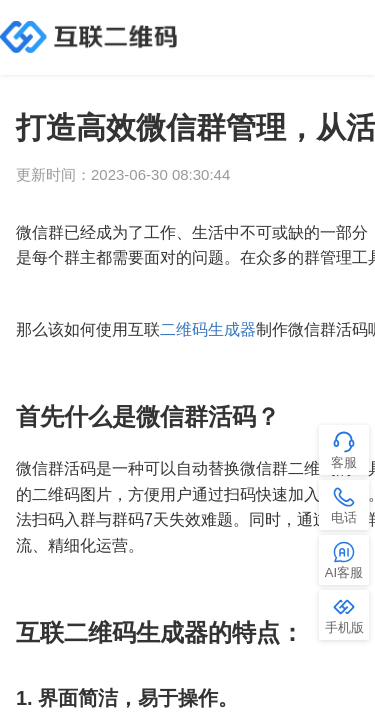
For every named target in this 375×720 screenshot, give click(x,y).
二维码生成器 (208, 329)
